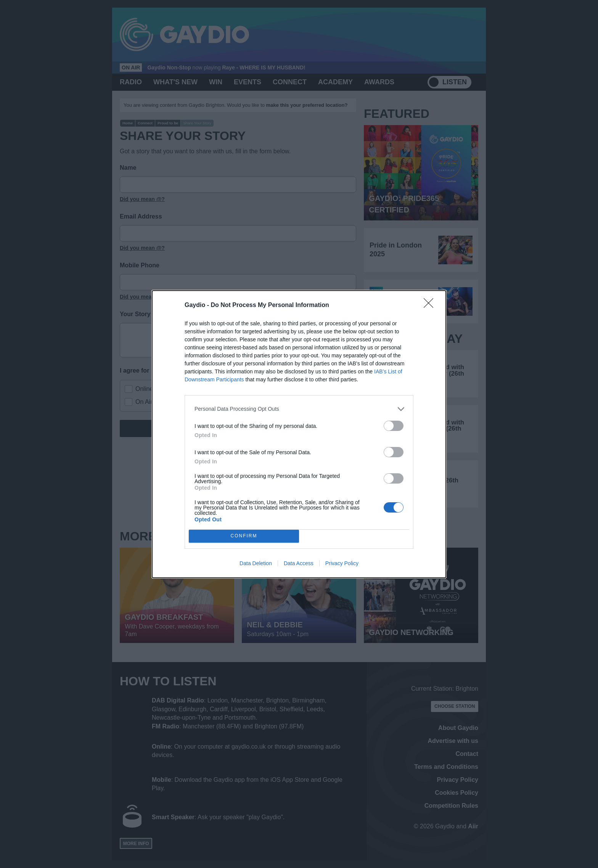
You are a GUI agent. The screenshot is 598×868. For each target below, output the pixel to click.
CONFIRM (244, 536)
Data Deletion (256, 563)
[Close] (431, 305)
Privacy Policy (342, 563)
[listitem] (299, 409)
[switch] (394, 426)
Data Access (299, 563)
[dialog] (299, 434)
